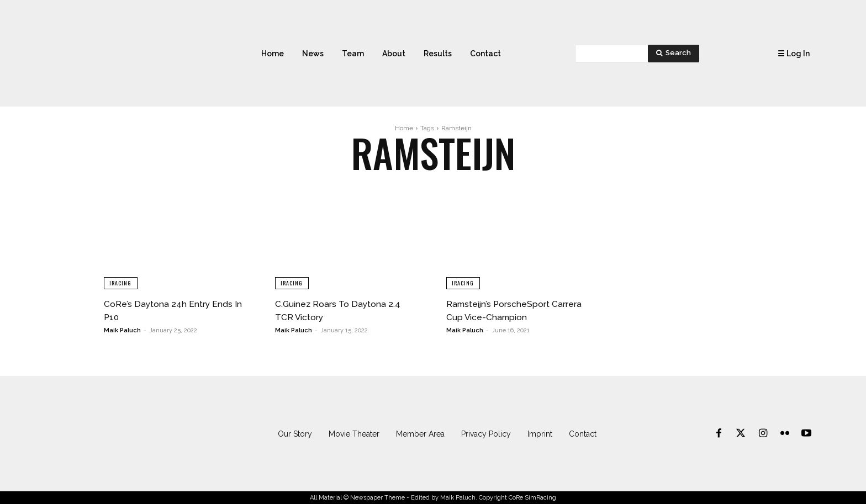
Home (404, 128)
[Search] (674, 54)
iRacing (121, 282)
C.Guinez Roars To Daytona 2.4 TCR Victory (346, 310)
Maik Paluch (122, 330)
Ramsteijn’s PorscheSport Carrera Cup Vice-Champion (518, 310)
